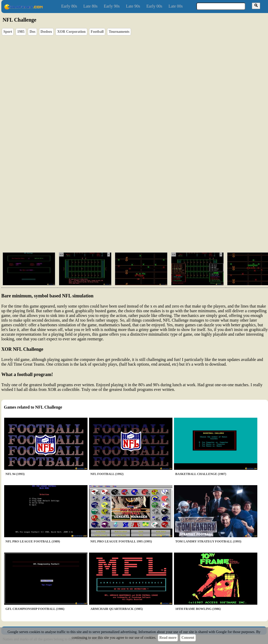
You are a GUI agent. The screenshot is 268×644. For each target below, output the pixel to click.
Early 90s (112, 6)
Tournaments (119, 32)
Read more (168, 638)
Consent (188, 638)
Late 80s (91, 6)
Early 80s (69, 6)
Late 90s (133, 6)
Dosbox (46, 32)
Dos (32, 32)
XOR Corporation (71, 32)
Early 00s (154, 6)
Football (97, 32)
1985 (21, 32)
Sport (8, 32)
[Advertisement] (123, 208)
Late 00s (176, 6)
